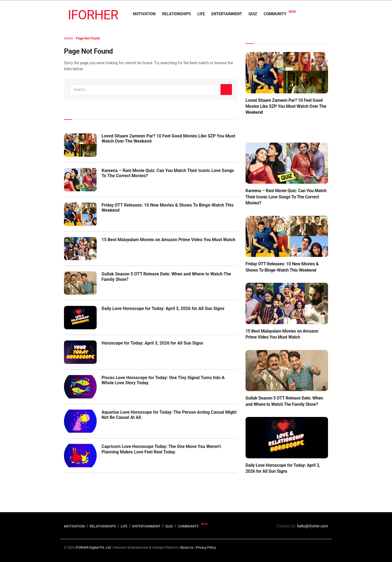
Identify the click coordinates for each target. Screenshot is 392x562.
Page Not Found (88, 38)
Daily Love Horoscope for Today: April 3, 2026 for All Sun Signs (163, 308)
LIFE (201, 14)
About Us (187, 548)
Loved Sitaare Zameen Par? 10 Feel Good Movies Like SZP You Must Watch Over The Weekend (286, 106)
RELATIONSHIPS (177, 14)
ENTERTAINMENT (227, 14)
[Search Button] (226, 90)
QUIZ (253, 14)
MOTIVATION (144, 14)
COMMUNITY (275, 14)
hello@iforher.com (313, 526)
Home (68, 38)
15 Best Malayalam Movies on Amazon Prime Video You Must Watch (168, 240)
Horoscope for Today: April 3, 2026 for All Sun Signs (152, 343)
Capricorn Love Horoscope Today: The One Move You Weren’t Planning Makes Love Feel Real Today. (161, 449)
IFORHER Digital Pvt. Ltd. (93, 548)
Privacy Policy (206, 548)
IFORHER (93, 15)
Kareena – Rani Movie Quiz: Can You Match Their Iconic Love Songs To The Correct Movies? (286, 197)
